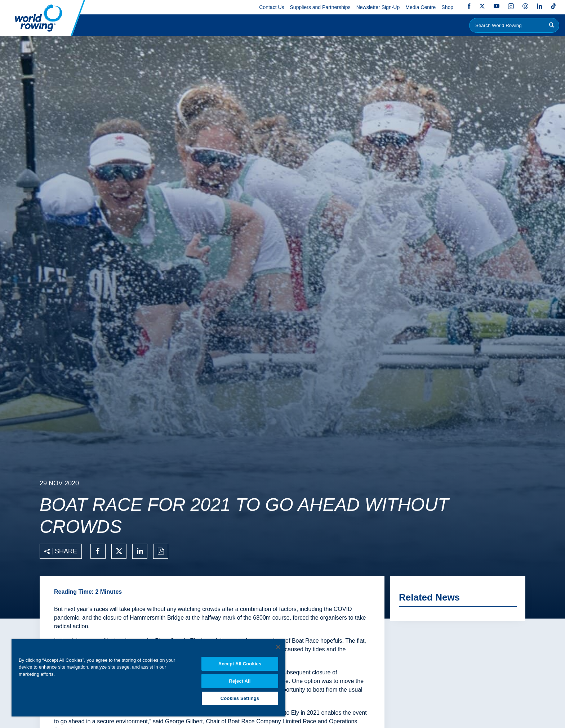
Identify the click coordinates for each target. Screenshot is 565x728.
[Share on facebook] (98, 551)
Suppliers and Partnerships (320, 7)
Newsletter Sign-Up (378, 7)
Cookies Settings (240, 698)
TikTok (553, 6)
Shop (447, 7)
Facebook (469, 6)
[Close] (278, 646)
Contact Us (272, 7)
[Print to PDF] (161, 551)
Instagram (511, 6)
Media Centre (421, 7)
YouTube (497, 6)
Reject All (240, 680)
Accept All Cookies (240, 663)
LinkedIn (539, 6)
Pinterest (525, 6)
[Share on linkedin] (140, 551)
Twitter (482, 6)
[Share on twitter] (119, 551)
